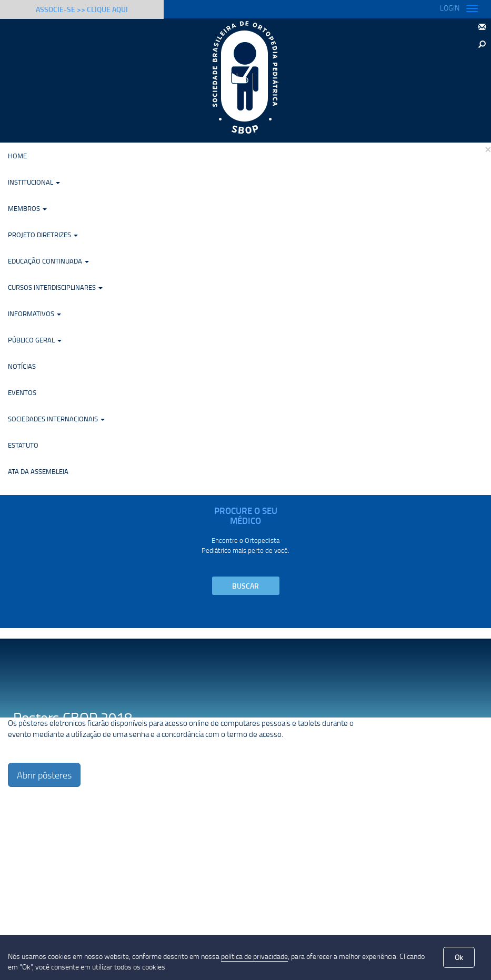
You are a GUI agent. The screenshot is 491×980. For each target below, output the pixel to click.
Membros (27, 208)
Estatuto (23, 445)
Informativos (34, 314)
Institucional (34, 182)
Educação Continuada (48, 261)
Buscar (245, 586)
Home (17, 156)
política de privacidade (254, 956)
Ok (459, 957)
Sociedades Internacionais (56, 419)
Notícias (22, 366)
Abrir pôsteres (44, 775)
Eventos (22, 392)
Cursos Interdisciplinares (55, 287)
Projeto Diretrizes (43, 235)
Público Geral (35, 340)
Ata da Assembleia (38, 471)
